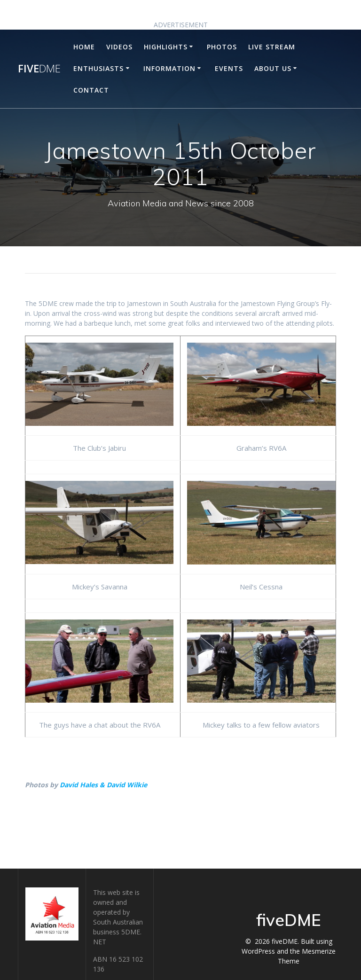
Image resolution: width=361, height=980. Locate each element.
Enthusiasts (98, 68)
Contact (91, 90)
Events (229, 68)
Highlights (166, 47)
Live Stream (272, 47)
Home (84, 47)
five (39, 69)
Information (169, 68)
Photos (222, 47)
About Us (273, 68)
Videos (119, 47)
